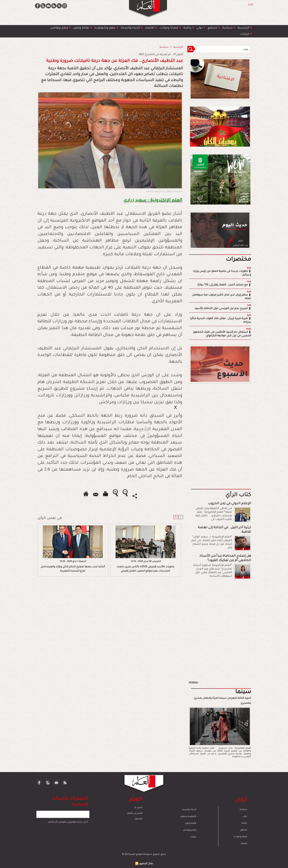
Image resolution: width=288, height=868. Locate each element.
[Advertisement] (139, 434)
